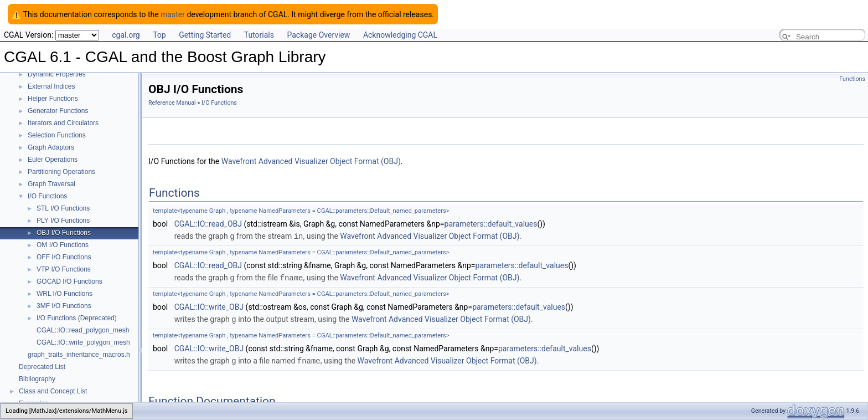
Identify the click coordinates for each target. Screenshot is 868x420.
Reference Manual (172, 103)
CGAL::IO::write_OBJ (209, 306)
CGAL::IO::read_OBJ (208, 224)
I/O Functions (47, 196)
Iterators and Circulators (63, 123)
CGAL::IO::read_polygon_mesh (83, 330)
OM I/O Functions (63, 245)
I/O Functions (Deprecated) (77, 318)
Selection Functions (57, 135)
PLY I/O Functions (63, 221)
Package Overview (318, 35)
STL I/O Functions (63, 208)
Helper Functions (53, 99)
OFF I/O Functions (64, 257)
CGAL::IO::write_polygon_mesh (83, 342)
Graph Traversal (51, 184)
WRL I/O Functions (64, 294)
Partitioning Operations (61, 172)
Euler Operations (53, 160)
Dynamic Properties (57, 74)
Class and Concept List (53, 391)
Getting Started (205, 35)
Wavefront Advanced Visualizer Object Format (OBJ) (311, 161)
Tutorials (259, 35)
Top (159, 35)
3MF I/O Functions (64, 306)
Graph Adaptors (51, 147)
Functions (852, 79)
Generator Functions (58, 111)
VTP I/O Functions (64, 269)
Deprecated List (42, 367)
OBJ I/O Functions (64, 233)
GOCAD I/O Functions (69, 281)
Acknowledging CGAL (400, 35)
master (173, 14)
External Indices (51, 86)
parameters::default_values (491, 224)
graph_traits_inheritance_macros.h (79, 355)
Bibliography (37, 379)
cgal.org (126, 35)
